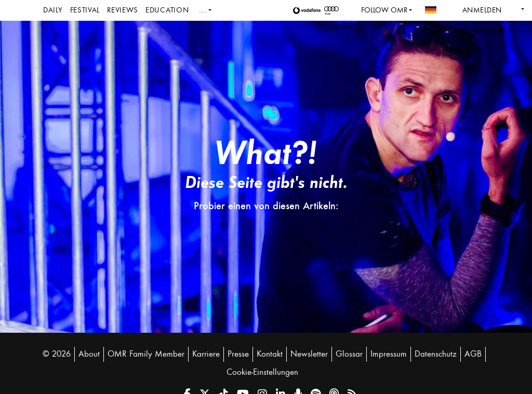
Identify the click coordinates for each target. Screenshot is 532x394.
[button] (309, 10)
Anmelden (482, 10)
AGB (473, 354)
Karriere (206, 354)
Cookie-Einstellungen (262, 372)
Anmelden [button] (484, 31)
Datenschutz (436, 354)
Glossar (349, 354)
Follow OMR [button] (384, 10)
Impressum (389, 354)
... (203, 10)
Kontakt (270, 354)
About (89, 354)
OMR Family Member (146, 354)
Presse (238, 354)
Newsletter (309, 354)
